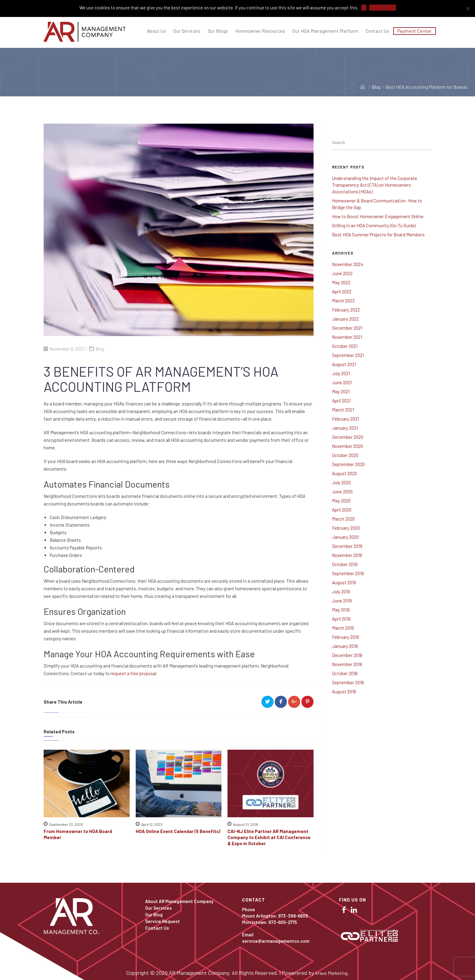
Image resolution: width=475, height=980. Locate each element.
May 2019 (341, 610)
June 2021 (342, 382)
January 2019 (345, 646)
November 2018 (347, 664)
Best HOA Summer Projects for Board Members (378, 235)
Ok (364, 8)
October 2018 (345, 673)
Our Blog (154, 915)
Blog (100, 349)
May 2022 (341, 282)
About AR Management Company (179, 901)
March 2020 (343, 519)
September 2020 (348, 464)
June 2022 (342, 273)
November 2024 (348, 264)
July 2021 (341, 373)
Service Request (163, 921)
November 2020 (347, 446)
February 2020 (346, 528)
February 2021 (345, 419)
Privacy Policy (383, 8)
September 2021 (348, 355)
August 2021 (344, 364)
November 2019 (347, 555)
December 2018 (347, 655)
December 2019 (347, 546)
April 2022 (342, 292)
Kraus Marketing (331, 973)
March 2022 (343, 301)
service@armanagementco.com (276, 941)
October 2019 (345, 564)
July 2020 (341, 482)
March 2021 (343, 410)
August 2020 (344, 473)
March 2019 (343, 628)
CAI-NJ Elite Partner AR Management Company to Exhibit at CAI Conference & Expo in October (269, 837)
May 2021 (341, 392)
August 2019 (344, 582)
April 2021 (341, 401)
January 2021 (345, 428)
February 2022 (346, 310)
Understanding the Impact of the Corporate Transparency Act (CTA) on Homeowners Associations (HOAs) (375, 185)
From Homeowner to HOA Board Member (78, 834)
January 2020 (345, 537)
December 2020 (348, 437)
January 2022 (345, 319)
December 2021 (347, 328)
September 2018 (348, 682)
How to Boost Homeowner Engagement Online (378, 216)
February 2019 (345, 637)
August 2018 (344, 692)
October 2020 (345, 455)
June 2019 (342, 601)
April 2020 (342, 510)
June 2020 (342, 492)
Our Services (158, 908)
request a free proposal (133, 673)
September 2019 (348, 573)
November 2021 (347, 337)
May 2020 (341, 501)
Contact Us (157, 928)
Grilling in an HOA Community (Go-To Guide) (374, 225)
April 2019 (341, 619)
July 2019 (341, 592)
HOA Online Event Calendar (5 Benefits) (178, 831)
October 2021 (345, 346)
